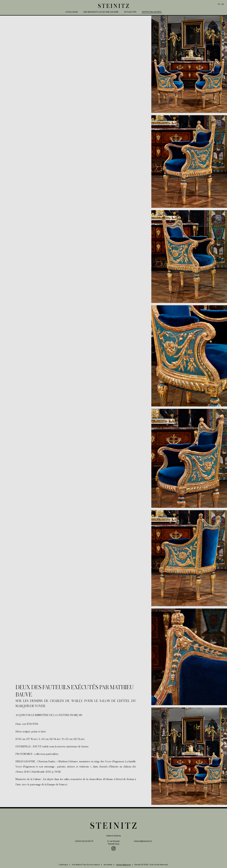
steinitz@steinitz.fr (143, 841)
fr (219, 4)
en (223, 4)
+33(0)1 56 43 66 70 (84, 841)
